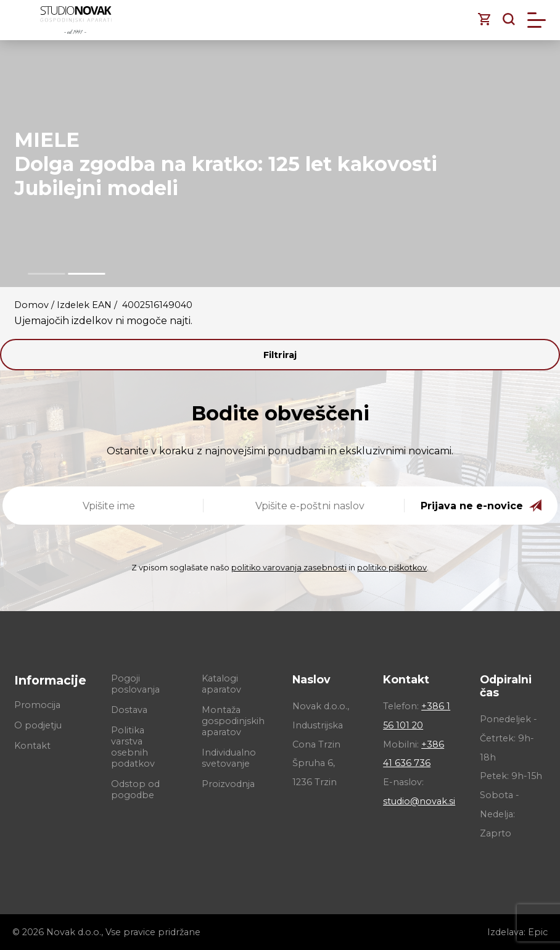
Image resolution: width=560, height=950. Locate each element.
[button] (46, 274)
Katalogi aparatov (221, 684)
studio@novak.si (419, 801)
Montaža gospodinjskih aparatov (233, 721)
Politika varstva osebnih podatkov (133, 747)
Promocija (37, 705)
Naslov (311, 679)
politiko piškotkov (392, 568)
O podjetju (38, 725)
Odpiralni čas (506, 686)
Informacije (50, 680)
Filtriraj (280, 355)
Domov (31, 305)
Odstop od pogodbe (135, 790)
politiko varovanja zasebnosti (289, 568)
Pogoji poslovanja (135, 684)
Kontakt (32, 746)
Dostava (129, 710)
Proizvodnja (228, 784)
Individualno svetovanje (229, 758)
